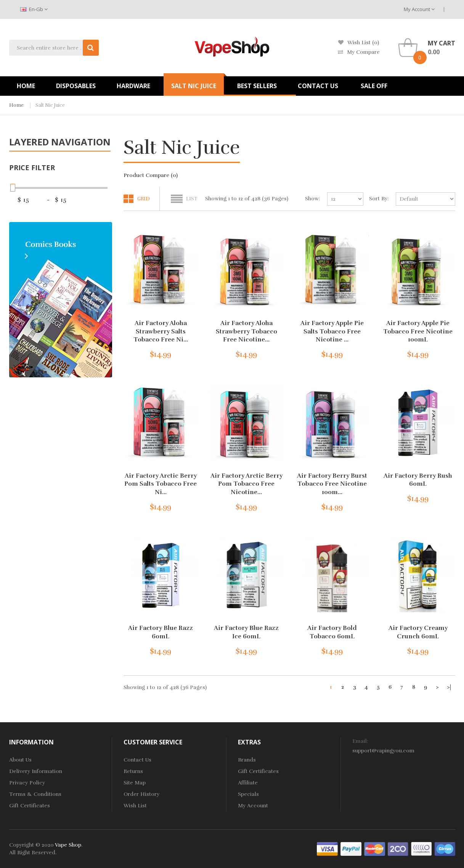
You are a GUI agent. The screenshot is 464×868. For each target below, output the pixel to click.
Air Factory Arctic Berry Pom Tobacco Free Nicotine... (246, 484)
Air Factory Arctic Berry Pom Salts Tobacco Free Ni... (161, 484)
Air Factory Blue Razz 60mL (161, 632)
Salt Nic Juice (50, 105)
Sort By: (379, 199)
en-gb (34, 9)
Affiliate (248, 783)
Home (16, 105)
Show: (312, 199)
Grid (144, 199)
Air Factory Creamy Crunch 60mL (418, 632)
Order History (141, 794)
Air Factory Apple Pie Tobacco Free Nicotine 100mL (418, 331)
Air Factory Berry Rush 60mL (418, 480)
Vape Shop (68, 845)
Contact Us (137, 760)
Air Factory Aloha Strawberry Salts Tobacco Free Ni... (161, 331)
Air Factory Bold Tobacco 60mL (332, 632)
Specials (248, 794)
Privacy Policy (27, 783)
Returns (133, 771)
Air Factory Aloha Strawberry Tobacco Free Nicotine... (246, 331)
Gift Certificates (30, 806)
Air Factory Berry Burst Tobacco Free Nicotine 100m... (332, 484)
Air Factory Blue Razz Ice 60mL (246, 632)
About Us (20, 760)
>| (449, 687)
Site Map (135, 783)
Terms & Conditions (35, 794)
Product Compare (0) (151, 175)
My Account (419, 9)
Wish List (135, 806)
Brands (247, 760)
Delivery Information (36, 771)
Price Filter (32, 167)
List (192, 199)
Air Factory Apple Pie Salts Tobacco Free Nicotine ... (332, 331)
